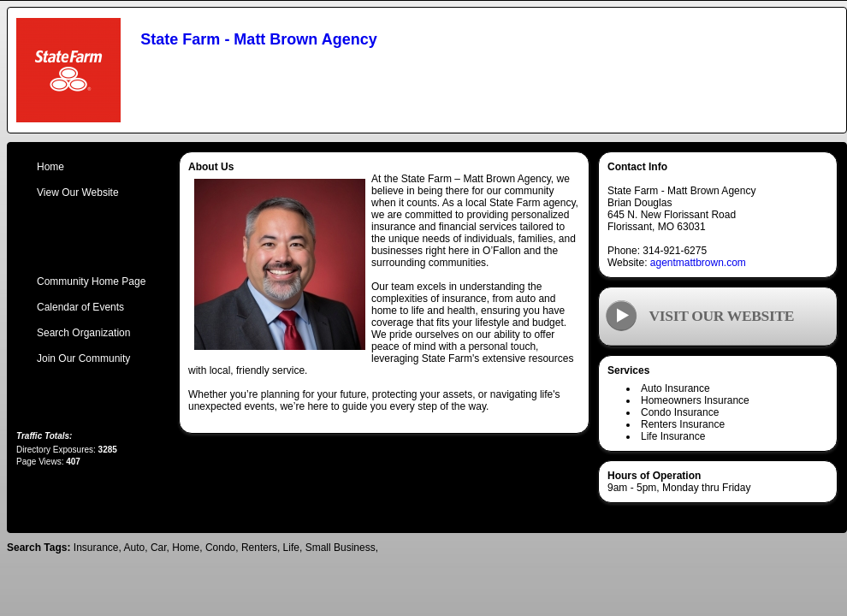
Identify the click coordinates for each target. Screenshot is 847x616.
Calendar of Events (80, 307)
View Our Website (78, 192)
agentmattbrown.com (698, 263)
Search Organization (83, 333)
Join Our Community (83, 358)
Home (50, 167)
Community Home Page (91, 281)
